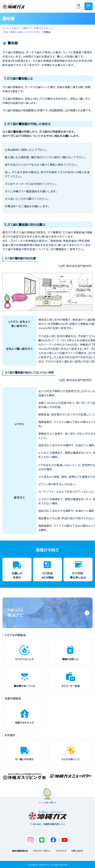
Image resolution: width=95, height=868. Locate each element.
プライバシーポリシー (42, 851)
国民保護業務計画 (20, 851)
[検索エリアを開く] (79, 6)
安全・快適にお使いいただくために (22, 32)
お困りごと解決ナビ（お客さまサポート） (33, 28)
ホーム (6, 28)
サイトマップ (61, 851)
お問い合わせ (77, 851)
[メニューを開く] (88, 6)
